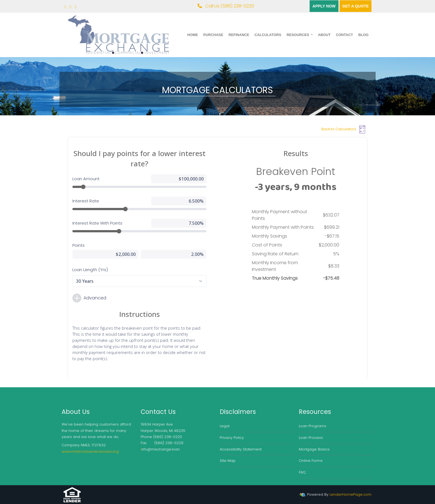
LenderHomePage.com (351, 494)
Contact (345, 35)
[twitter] (70, 7)
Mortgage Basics (314, 449)
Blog (363, 35)
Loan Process (311, 438)
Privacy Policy (232, 438)
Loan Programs (313, 426)
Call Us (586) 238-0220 (226, 6)
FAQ (302, 472)
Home (193, 35)
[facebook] (65, 7)
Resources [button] (298, 35)
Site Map (228, 461)
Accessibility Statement (241, 449)
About (324, 35)
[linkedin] (76, 7)
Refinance (239, 35)
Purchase (213, 35)
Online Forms (311, 461)
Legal (225, 426)
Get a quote (356, 6)
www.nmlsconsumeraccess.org (90, 451)
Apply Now (324, 6)
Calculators (268, 35)
